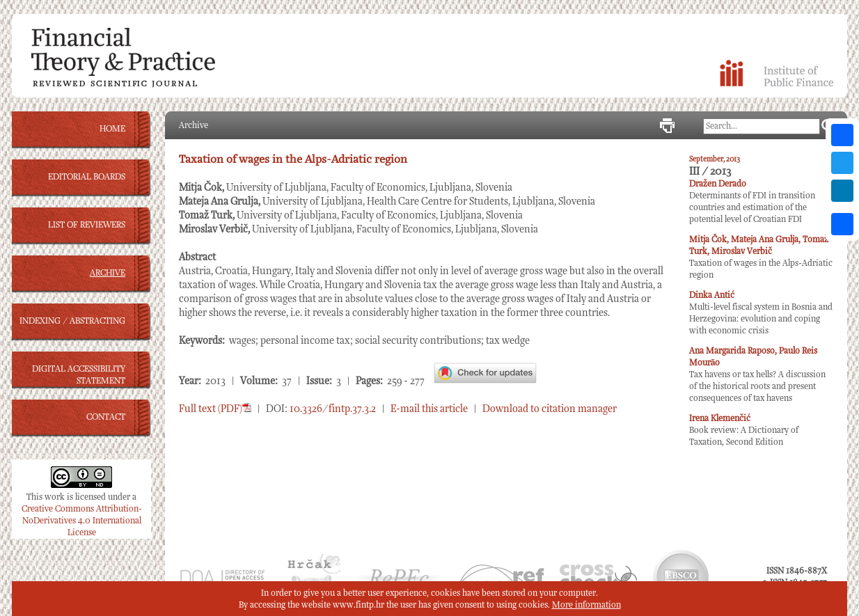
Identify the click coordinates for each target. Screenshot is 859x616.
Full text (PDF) (215, 409)
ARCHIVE (108, 273)
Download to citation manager (550, 409)
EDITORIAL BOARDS (87, 177)
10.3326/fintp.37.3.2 (333, 409)
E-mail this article (429, 409)
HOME (112, 129)
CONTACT (106, 417)
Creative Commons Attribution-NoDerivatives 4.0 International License (82, 521)
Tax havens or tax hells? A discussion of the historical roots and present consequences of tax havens (757, 375)
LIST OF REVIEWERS (87, 225)
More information (586, 605)
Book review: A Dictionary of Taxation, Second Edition (744, 431)
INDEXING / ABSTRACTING (72, 321)
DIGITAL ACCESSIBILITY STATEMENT (79, 375)
